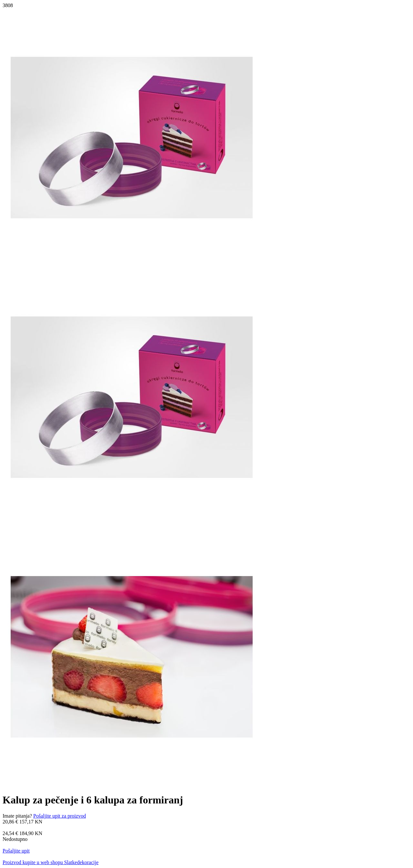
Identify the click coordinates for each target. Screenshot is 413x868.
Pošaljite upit (16, 851)
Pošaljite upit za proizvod (60, 816)
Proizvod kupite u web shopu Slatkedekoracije (50, 862)
